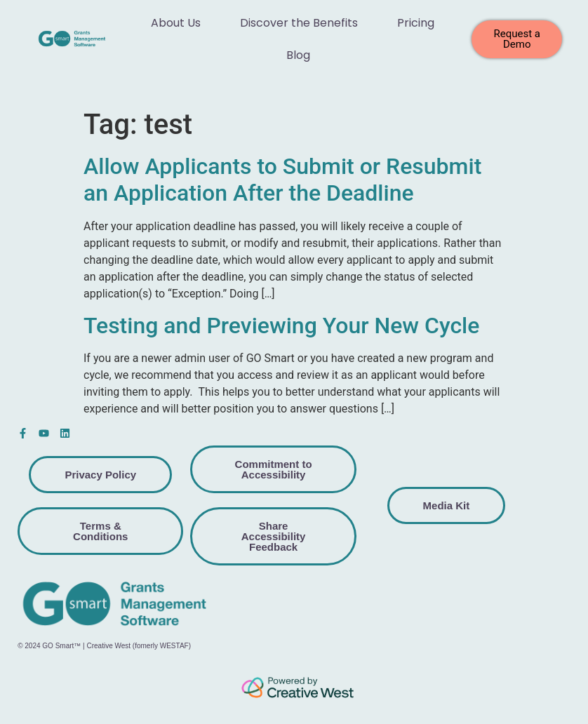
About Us (176, 23)
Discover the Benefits (299, 23)
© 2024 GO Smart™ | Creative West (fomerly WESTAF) (104, 646)
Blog (298, 55)
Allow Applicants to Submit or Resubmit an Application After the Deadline (282, 180)
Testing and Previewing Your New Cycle (281, 326)
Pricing (416, 23)
